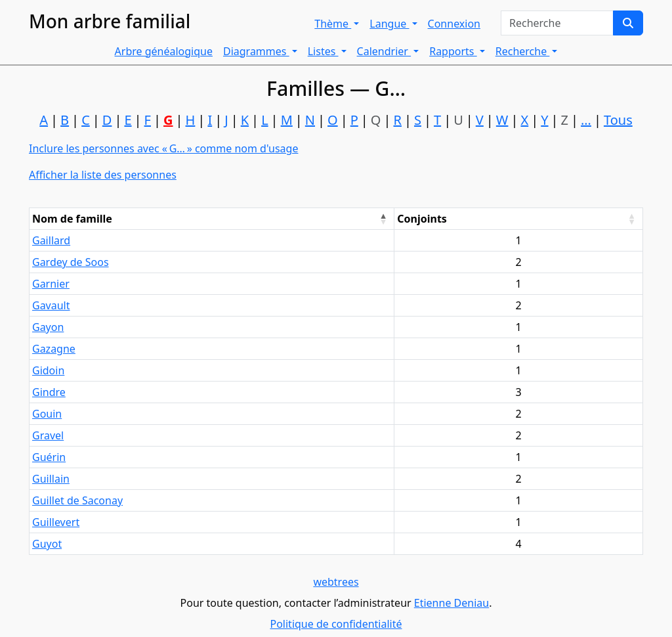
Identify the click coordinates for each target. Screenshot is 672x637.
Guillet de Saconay (77, 500)
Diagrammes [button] (256, 51)
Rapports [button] (453, 51)
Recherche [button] (523, 51)
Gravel (48, 435)
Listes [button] (323, 51)
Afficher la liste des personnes (103, 175)
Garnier (51, 284)
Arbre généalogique (164, 51)
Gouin (47, 414)
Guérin (49, 457)
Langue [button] (389, 24)
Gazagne (54, 349)
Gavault (51, 305)
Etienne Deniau (451, 603)
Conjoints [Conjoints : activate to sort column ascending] (422, 219)
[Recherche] (628, 23)
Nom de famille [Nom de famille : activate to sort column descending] (72, 219)
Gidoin (48, 370)
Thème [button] (333, 24)
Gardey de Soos (71, 262)
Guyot (47, 544)
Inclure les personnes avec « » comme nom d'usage (163, 148)
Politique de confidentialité (336, 624)
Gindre (49, 392)
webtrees (336, 582)
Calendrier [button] (384, 51)
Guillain (51, 479)
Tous (618, 120)
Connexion (454, 24)
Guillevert (56, 522)
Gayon (48, 327)
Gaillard (51, 240)
